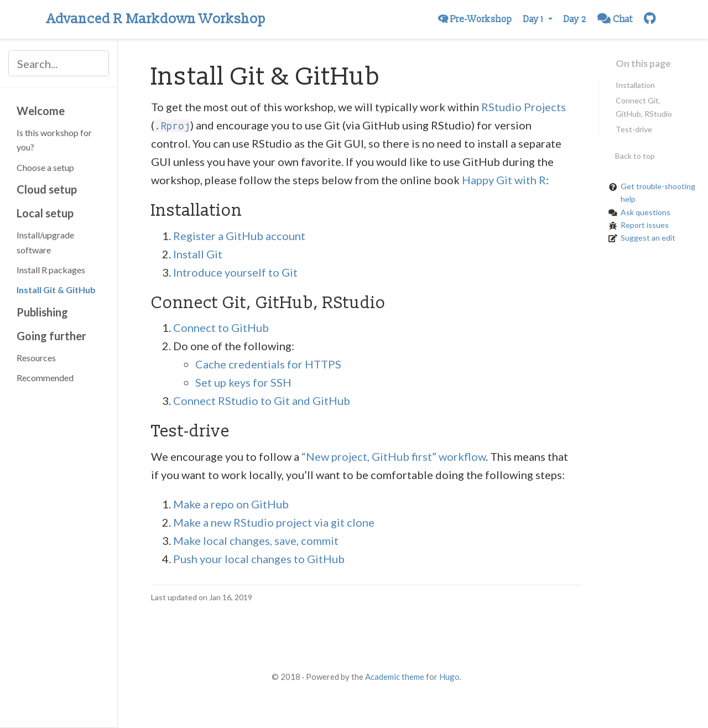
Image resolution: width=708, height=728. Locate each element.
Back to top (635, 156)
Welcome (41, 111)
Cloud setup (47, 189)
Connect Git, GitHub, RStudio (644, 107)
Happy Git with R (504, 180)
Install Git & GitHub (56, 290)
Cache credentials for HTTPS (268, 364)
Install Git (198, 254)
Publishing (42, 312)
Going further (51, 336)
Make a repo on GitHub (231, 504)
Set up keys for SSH (243, 382)
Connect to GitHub (221, 327)
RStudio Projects (524, 107)
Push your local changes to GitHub (259, 559)
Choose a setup (45, 167)
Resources (36, 358)
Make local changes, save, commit (256, 540)
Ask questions (645, 212)
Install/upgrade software (45, 242)
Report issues (645, 225)
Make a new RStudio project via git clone (274, 522)
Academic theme (395, 677)
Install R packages (51, 270)
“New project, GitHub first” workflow (394, 456)
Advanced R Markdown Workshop (156, 19)
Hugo (449, 677)
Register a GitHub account (239, 236)
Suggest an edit (648, 238)
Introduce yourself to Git (235, 272)
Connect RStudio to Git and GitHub (262, 401)
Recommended (45, 378)
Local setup (45, 213)
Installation (635, 85)
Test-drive (634, 129)
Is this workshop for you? (54, 140)
